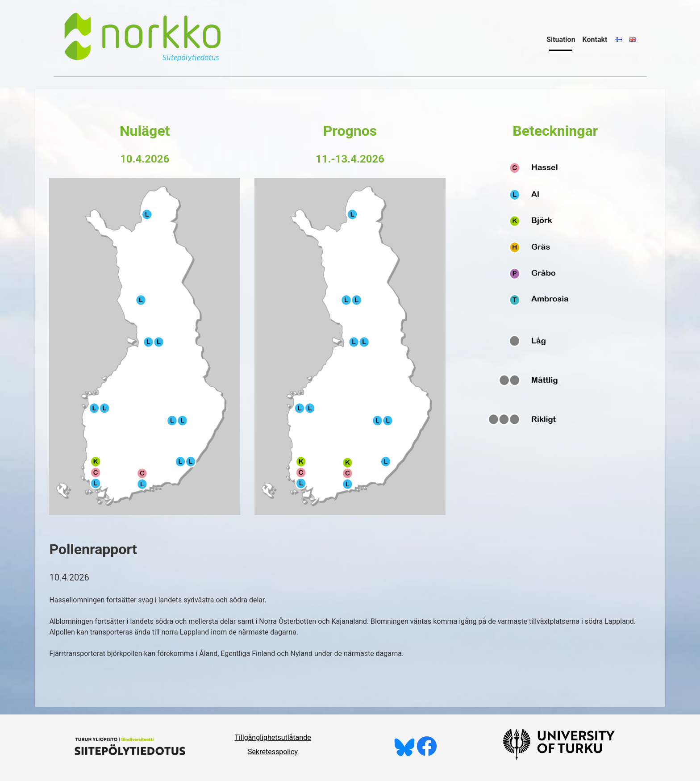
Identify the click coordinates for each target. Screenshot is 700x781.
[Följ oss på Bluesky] (404, 754)
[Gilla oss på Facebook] (427, 754)
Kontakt (595, 40)
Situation (561, 40)
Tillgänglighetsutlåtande (273, 737)
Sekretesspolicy (273, 752)
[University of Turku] (559, 758)
